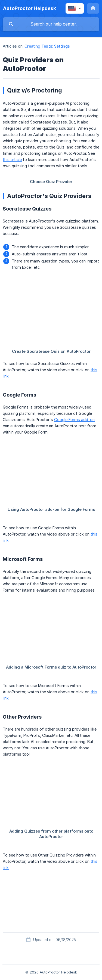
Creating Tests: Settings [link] (47, 46)
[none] (30, 8)
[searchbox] (51, 24)
